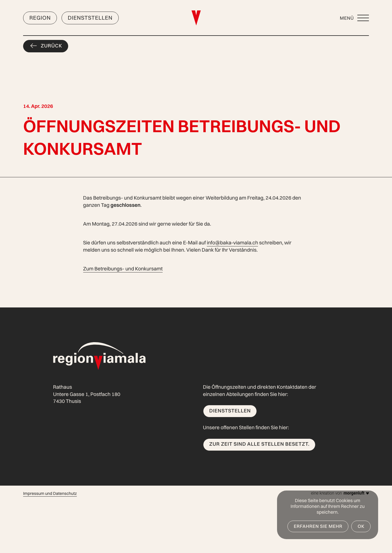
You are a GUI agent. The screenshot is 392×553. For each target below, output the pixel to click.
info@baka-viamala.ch (233, 243)
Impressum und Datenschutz (50, 493)
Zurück (51, 46)
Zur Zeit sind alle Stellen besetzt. (259, 444)
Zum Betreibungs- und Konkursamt (123, 269)
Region (40, 18)
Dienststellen (90, 18)
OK (361, 526)
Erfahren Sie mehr (318, 526)
